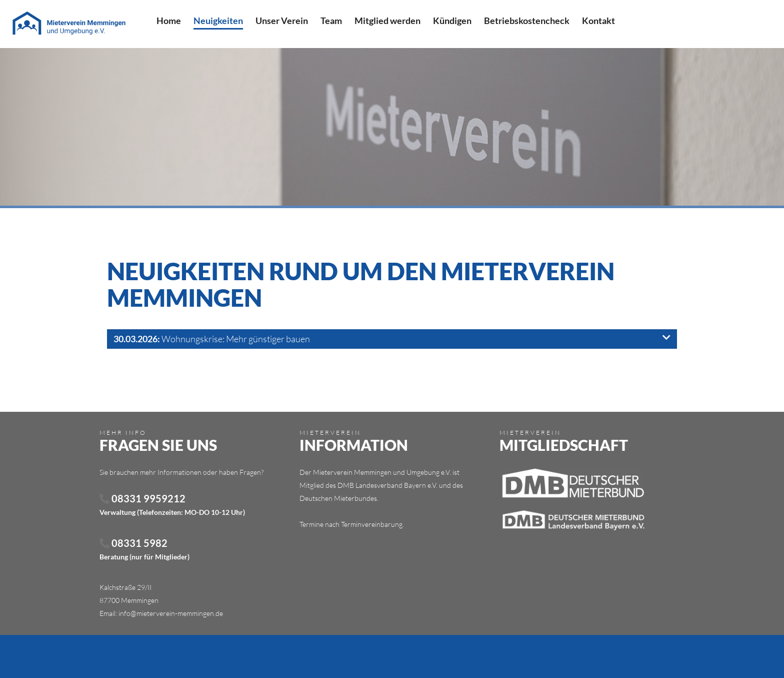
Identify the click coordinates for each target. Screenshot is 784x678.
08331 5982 (133, 543)
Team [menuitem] (331, 21)
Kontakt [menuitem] (598, 21)
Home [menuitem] (169, 21)
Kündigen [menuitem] (452, 21)
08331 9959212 (142, 498)
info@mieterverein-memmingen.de (171, 613)
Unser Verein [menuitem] (282, 21)
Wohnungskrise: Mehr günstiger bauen (392, 338)
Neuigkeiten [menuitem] (218, 21)
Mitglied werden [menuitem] (387, 21)
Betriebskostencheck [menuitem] (527, 21)
